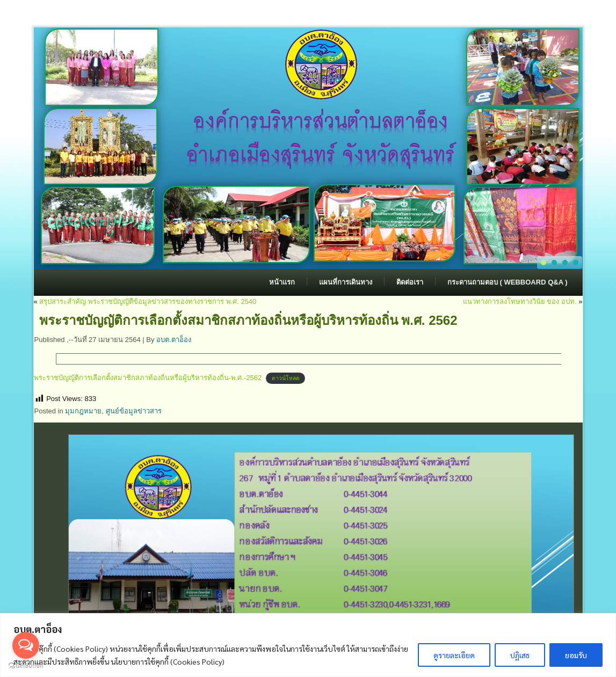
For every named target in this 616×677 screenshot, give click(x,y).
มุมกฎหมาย (83, 411)
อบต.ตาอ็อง (174, 340)
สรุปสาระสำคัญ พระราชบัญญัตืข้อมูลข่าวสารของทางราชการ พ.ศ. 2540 (148, 301)
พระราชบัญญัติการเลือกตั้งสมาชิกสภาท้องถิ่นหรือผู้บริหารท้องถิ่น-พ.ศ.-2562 (148, 378)
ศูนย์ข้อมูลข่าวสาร (134, 411)
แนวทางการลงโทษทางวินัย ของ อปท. (520, 301)
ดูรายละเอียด (454, 655)
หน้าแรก (282, 282)
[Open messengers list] (26, 645)
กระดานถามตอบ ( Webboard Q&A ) (508, 282)
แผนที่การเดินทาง (346, 282)
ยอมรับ (576, 655)
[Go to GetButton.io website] (26, 666)
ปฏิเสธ (520, 655)
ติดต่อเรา (410, 282)
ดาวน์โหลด (286, 378)
